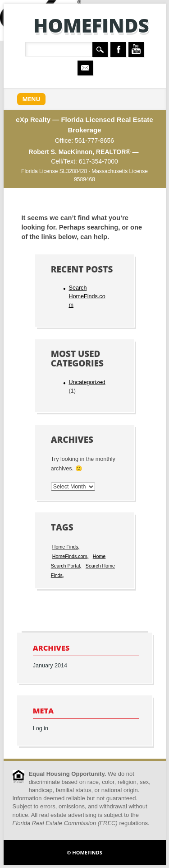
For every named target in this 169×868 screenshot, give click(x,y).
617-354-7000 (98, 161)
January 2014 (50, 666)
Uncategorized (87, 382)
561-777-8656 (94, 141)
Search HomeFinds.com (87, 296)
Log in (41, 728)
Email (85, 68)
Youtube (136, 49)
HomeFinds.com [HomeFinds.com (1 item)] (70, 556)
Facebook (118, 49)
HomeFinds (91, 25)
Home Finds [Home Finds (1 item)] (65, 547)
